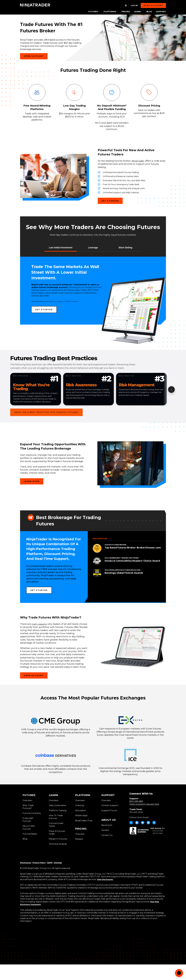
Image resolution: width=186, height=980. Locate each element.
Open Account (36, 66)
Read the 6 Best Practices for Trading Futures (46, 432)
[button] (61, 266)
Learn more (32, 500)
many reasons (39, 643)
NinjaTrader (138, 180)
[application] (179, 973)
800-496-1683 (136, 820)
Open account (153, 5)
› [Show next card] (171, 408)
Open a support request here (144, 823)
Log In (134, 5)
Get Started (112, 220)
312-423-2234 (136, 831)
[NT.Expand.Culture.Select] (126, 5)
